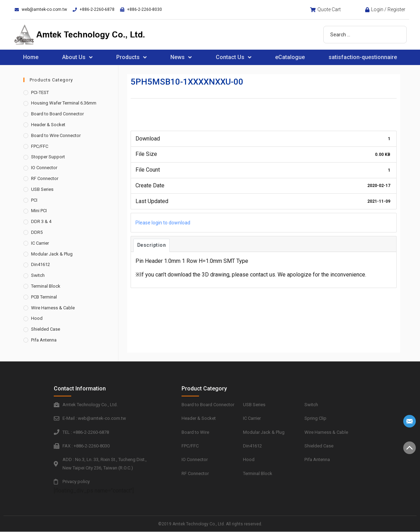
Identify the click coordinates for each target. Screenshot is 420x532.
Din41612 (40, 264)
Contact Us (234, 57)
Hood (37, 318)
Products (131, 57)
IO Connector (44, 168)
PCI (34, 200)
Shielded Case (46, 329)
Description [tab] (152, 245)
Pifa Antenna (44, 340)
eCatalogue (290, 57)
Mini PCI (39, 211)
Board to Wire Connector (56, 135)
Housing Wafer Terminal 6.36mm (64, 103)
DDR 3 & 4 (41, 221)
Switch (38, 275)
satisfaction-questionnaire (363, 57)
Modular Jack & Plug (52, 254)
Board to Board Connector (57, 114)
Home (31, 57)
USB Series (42, 189)
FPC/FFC (40, 146)
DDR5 (37, 232)
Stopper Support (48, 157)
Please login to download (163, 223)
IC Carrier (40, 243)
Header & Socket (48, 125)
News (181, 57)
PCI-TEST (40, 92)
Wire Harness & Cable (53, 308)
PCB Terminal (44, 297)
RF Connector (45, 178)
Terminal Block (46, 286)
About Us (77, 57)
